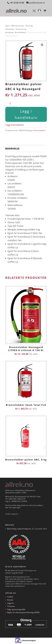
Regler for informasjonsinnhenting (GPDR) (23, 612)
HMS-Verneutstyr (17, 26)
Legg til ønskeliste (14, 125)
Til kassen (11, 606)
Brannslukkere (20, 32)
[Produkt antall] (11, 104)
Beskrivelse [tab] (12, 149)
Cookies (10, 597)
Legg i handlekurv (26, 114)
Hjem (7, 26)
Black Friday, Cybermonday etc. (19, 529)
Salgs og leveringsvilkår (16, 609)
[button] (42, 45)
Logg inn (10, 603)
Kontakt (10, 600)
